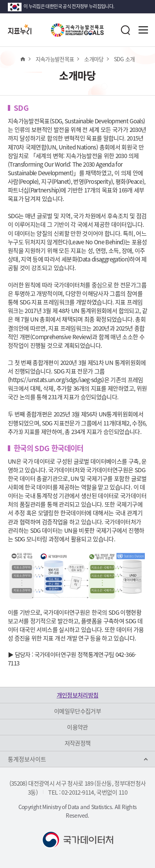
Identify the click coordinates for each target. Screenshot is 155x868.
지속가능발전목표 (55, 59)
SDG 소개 (124, 59)
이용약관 (77, 727)
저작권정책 (78, 743)
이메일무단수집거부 (77, 711)
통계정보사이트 (27, 759)
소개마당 (94, 59)
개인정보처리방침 (78, 695)
